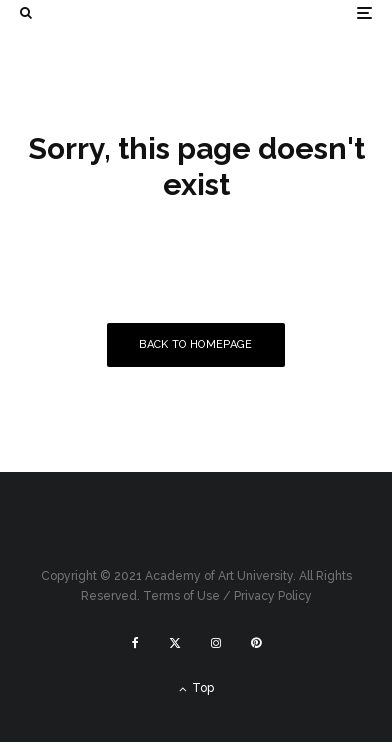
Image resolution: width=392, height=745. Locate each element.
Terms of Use (181, 596)
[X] (175, 643)
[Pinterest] (256, 643)
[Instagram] (216, 643)
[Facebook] (135, 643)
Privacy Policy (273, 596)
